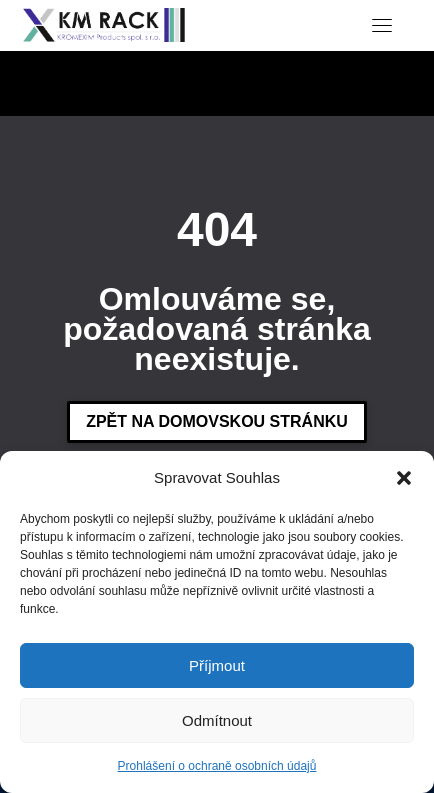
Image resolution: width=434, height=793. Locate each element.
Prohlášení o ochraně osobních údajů (217, 766)
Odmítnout (217, 720)
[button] (404, 478)
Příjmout (217, 665)
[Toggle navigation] (382, 25)
